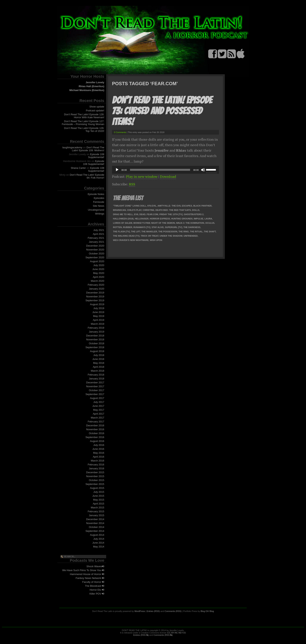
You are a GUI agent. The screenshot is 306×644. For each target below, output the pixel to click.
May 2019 (99, 316)
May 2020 (99, 273)
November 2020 (95, 250)
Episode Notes (96, 194)
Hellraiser (142, 219)
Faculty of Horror (93, 582)
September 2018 (95, 347)
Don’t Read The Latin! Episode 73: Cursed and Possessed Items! (162, 111)
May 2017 (99, 410)
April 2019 (98, 320)
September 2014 (95, 531)
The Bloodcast (95, 586)
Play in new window (142, 176)
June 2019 (98, 312)
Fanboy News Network (90, 578)
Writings (100, 214)
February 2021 (96, 238)
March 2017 (97, 418)
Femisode (99, 202)
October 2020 (97, 254)
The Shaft (210, 232)
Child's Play (134, 210)
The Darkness (192, 227)
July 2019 (99, 308)
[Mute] (203, 170)
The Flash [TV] (121, 232)
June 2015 (98, 496)
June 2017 (98, 406)
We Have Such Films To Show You (83, 570)
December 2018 (95, 336)
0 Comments (120, 132)
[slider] (160, 170)
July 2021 (99, 230)
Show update (97, 107)
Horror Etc (97, 590)
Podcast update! (95, 110)
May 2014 (99, 547)
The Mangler (149, 232)
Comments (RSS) (173, 611)
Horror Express (160, 219)
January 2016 (97, 468)
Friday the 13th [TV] (171, 214)
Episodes (99, 198)
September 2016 (95, 437)
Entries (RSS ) (141, 635)
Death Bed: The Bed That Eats (173, 210)
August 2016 (97, 441)
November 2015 (95, 476)
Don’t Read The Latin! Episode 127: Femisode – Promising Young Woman (83, 123)
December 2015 (95, 472)
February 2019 (96, 328)
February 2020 (96, 285)
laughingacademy (72, 147)
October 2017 (97, 390)
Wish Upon (156, 240)
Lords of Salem (123, 223)
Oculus (210, 223)
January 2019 (97, 332)
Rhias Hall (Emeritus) (91, 86)
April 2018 (98, 367)
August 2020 (97, 261)
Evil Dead (140, 214)
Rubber (128, 227)
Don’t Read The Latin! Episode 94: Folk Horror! (87, 176)
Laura (208, 219)
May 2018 (99, 363)
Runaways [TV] (142, 227)
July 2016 (99, 445)
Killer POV (97, 594)
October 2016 (97, 433)
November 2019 (95, 297)
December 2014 (95, 519)
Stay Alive (158, 227)
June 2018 (98, 359)
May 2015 (99, 500)
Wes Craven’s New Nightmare (131, 240)
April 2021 (98, 234)
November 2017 (95, 386)
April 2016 (98, 457)
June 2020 (98, 269)
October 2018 (97, 343)
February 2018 (96, 375)
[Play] (117, 170)
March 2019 (97, 324)
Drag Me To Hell (123, 214)
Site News (98, 206)
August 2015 (97, 488)
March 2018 (97, 371)
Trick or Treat (150, 236)
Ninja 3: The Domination (190, 223)
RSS (132, 184)
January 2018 (97, 379)
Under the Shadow (171, 236)
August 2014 (97, 535)
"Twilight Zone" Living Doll (130, 206)
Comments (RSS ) (163, 635)
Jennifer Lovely (95, 82)
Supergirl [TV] (173, 227)
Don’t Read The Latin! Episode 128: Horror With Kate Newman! (84, 116)
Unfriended (191, 236)
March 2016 (97, 461)
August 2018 (97, 351)
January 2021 (97, 242)
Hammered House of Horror (87, 574)
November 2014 (95, 523)
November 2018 (95, 339)
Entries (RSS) (153, 611)
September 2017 (95, 394)
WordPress (140, 611)
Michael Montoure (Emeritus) (87, 90)
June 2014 (98, 543)
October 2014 (97, 527)
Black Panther (202, 206)
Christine (148, 210)
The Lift (136, 232)
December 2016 (95, 425)
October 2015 (97, 480)
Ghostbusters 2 (194, 214)
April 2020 (98, 277)
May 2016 (99, 453)
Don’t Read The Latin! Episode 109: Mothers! (88, 149)
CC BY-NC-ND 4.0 (176, 633)
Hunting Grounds (182, 219)
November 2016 (95, 429)
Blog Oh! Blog (207, 611)
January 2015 (97, 515)
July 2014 (99, 539)
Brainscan (119, 210)
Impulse (199, 219)
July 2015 (99, 492)
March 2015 (97, 508)
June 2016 (98, 449)
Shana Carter (78, 168)
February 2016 (96, 465)
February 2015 (96, 511)
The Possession (168, 232)
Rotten (117, 227)
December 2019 (95, 293)
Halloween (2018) (123, 219)
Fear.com (153, 214)
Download (168, 176)
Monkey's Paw (142, 223)
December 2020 (95, 246)
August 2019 (97, 304)
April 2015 (98, 504)
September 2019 (95, 300)
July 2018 (99, 355)
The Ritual (196, 232)
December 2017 (95, 382)
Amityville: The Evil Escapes (175, 206)
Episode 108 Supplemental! (96, 156)
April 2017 (98, 414)
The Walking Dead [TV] (126, 236)
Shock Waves (95, 566)
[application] (165, 170)
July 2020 (99, 265)
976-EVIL (152, 206)
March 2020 (97, 281)
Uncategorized (96, 210)
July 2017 (99, 402)
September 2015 (95, 484)
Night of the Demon (163, 223)
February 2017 (96, 422)
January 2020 (97, 289)
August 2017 (97, 398)
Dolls (196, 210)
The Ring (184, 232)
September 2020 (95, 257)
